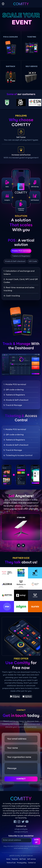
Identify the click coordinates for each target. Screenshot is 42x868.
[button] (11, 46)
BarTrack (23, 859)
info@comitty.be (21, 829)
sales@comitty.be (21, 832)
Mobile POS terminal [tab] (21, 251)
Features (15, 859)
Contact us (32, 863)
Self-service (31, 859)
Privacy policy (22, 863)
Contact (21, 779)
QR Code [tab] (33, 261)
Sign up (36, 841)
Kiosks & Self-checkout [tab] (15, 261)
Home (8, 859)
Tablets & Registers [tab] (21, 256)
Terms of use (11, 863)
